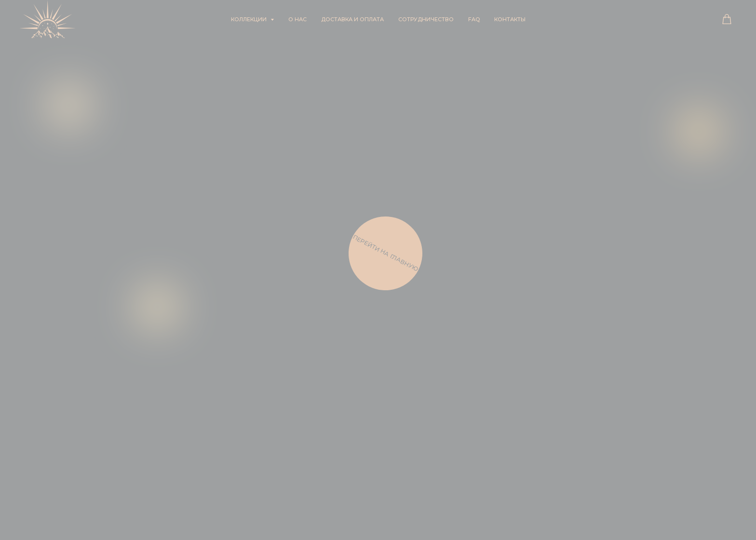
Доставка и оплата (352, 19)
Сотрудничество (426, 19)
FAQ (474, 19)
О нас (297, 19)
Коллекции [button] (250, 19)
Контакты (510, 19)
